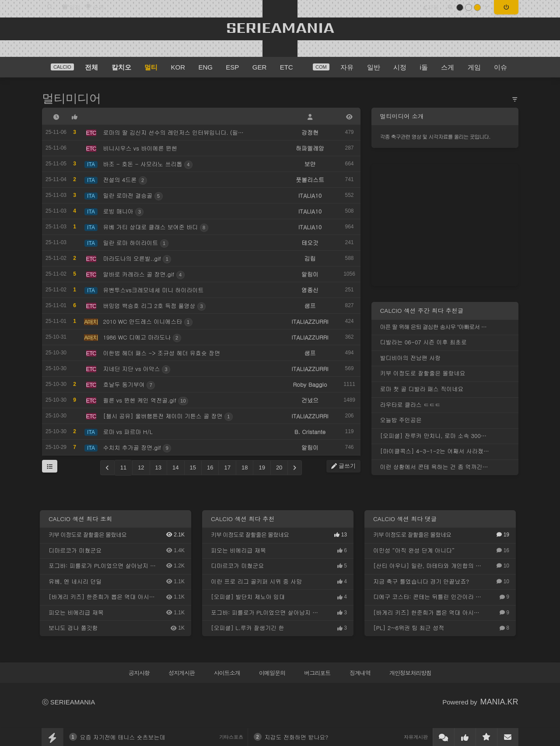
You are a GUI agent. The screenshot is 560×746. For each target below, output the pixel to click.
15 (193, 468)
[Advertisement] (445, 225)
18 (245, 468)
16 (210, 468)
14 (175, 468)
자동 (431, 7)
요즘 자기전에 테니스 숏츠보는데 (123, 737)
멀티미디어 (72, 98)
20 (279, 468)
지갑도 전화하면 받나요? (297, 737)
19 (262, 468)
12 (141, 468)
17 (227, 468)
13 (158, 468)
